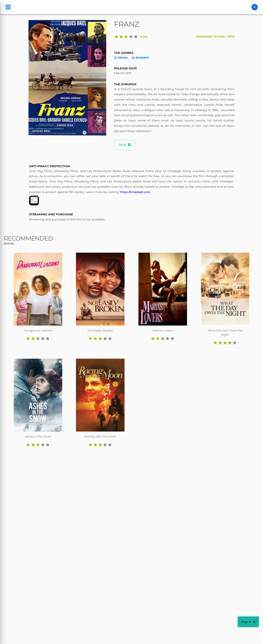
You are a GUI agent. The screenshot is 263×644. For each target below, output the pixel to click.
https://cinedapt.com (135, 192)
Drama (121, 58)
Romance (140, 58)
